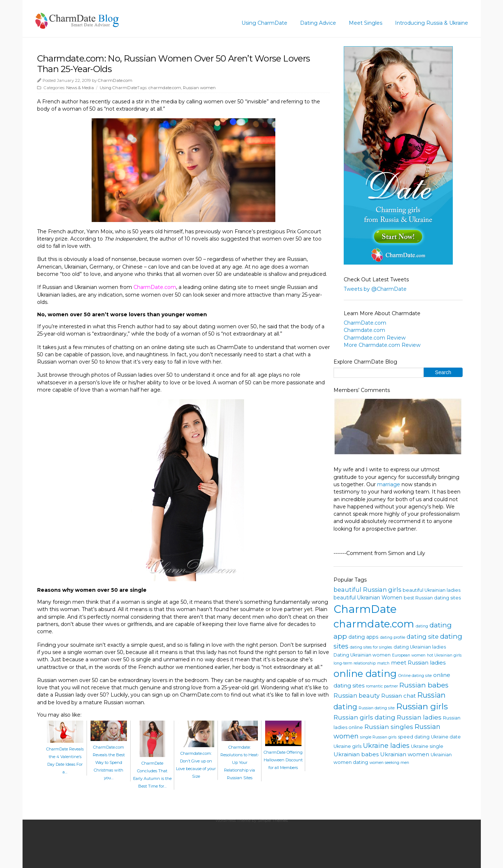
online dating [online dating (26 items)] (365, 673)
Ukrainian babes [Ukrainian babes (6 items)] (356, 754)
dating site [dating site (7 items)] (423, 637)
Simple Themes (273, 820)
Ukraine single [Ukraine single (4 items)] (427, 746)
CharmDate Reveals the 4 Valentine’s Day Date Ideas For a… (65, 757)
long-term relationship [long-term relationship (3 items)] (355, 663)
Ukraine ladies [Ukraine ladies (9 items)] (386, 746)
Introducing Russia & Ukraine (432, 23)
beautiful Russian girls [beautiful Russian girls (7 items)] (367, 590)
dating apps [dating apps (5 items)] (364, 637)
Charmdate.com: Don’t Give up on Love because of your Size (196, 761)
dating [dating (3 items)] (422, 626)
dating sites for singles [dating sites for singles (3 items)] (371, 647)
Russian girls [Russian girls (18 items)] (422, 706)
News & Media (80, 88)
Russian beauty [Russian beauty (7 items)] (357, 695)
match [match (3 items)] (383, 663)
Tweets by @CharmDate (375, 289)
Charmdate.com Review (375, 338)
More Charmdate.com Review (382, 345)
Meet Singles (366, 23)
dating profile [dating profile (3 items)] (393, 637)
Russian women (199, 88)
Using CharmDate (264, 23)
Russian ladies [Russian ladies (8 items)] (419, 717)
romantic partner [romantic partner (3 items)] (382, 686)
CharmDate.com (115, 80)
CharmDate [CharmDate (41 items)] (365, 609)
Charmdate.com (364, 330)
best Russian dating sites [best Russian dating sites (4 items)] (432, 598)
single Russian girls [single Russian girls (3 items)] (378, 737)
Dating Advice (318, 23)
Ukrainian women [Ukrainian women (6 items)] (405, 754)
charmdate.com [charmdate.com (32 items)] (374, 624)
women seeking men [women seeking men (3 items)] (389, 763)
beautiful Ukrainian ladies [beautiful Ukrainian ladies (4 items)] (432, 590)
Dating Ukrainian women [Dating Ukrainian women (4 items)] (362, 655)
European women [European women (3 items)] (409, 655)
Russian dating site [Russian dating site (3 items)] (377, 708)
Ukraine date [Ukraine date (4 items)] (446, 737)
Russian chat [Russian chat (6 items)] (398, 696)
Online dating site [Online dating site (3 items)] (415, 676)
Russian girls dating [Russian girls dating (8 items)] (364, 717)
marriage (389, 484)
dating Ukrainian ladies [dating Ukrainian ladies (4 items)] (420, 647)
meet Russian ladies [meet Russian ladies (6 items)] (418, 663)
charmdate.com (165, 88)
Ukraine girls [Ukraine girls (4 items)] (348, 746)
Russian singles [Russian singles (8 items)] (389, 727)
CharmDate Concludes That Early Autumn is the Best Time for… (152, 771)
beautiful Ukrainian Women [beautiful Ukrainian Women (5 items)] (368, 598)
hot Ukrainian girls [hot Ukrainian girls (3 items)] (444, 655)
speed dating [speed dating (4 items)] (414, 737)
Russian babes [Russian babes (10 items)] (424, 685)
